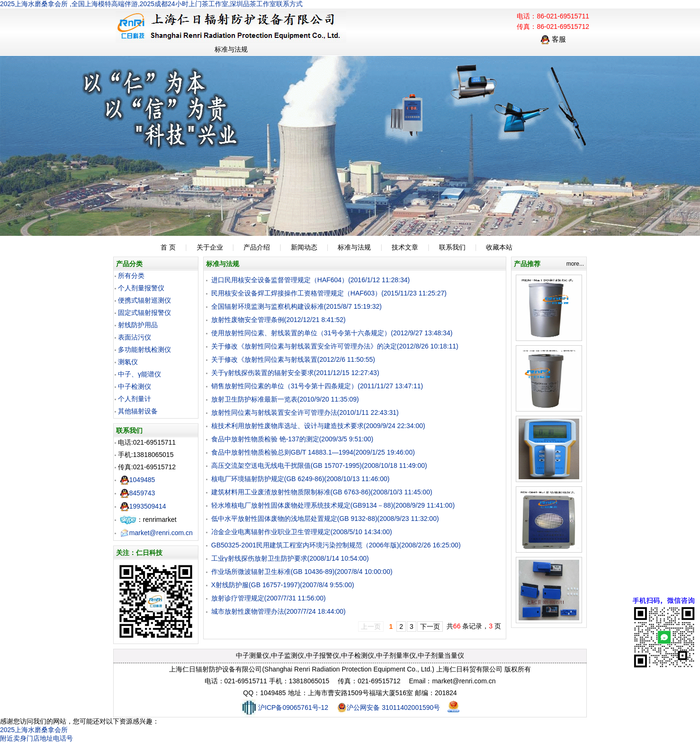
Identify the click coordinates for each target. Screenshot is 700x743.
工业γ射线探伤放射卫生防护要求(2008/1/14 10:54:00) (290, 558)
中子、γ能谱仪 (139, 374)
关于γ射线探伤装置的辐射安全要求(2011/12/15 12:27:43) (295, 373)
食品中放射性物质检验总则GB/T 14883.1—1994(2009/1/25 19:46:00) (313, 452)
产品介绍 (257, 247)
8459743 (138, 493)
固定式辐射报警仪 (144, 313)
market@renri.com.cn (156, 533)
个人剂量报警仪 (141, 288)
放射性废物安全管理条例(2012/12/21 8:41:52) (278, 320)
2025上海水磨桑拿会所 (34, 730)
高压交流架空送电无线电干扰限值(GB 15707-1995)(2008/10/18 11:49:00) (319, 465)
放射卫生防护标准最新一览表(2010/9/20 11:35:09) (285, 399)
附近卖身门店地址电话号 (36, 738)
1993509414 (143, 506)
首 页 (168, 247)
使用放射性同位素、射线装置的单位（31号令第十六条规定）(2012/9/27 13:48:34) (332, 333)
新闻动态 (304, 247)
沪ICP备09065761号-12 (284, 707)
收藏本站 (499, 247)
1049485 (138, 480)
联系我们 (452, 247)
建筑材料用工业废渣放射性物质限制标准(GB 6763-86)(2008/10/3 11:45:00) (322, 492)
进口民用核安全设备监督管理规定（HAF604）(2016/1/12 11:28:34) (310, 280)
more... (575, 264)
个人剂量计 (135, 399)
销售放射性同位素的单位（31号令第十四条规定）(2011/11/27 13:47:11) (317, 386)
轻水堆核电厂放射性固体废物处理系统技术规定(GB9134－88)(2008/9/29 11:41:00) (333, 505)
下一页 (430, 627)
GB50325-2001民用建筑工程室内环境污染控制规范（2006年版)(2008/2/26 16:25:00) (336, 545)
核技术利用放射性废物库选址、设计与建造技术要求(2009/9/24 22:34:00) (318, 426)
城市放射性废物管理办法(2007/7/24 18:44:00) (278, 611)
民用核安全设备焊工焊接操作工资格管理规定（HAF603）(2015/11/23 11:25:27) (329, 293)
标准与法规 (354, 247)
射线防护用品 (138, 325)
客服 (553, 39)
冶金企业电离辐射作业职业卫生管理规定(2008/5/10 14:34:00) (302, 532)
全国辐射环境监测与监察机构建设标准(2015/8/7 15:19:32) (296, 306)
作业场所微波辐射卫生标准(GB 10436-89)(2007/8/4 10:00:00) (302, 572)
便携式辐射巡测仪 (144, 300)
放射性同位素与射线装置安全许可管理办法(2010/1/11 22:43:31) (305, 412)
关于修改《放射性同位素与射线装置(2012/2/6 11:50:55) (293, 359)
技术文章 (405, 247)
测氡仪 (128, 362)
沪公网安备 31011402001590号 (389, 707)
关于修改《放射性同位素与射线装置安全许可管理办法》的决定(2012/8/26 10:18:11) (335, 346)
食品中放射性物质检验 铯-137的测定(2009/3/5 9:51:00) (292, 439)
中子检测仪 (135, 386)
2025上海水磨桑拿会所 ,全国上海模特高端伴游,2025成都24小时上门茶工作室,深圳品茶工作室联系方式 (151, 4)
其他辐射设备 (138, 411)
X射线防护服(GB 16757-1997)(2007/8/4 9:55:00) (283, 585)
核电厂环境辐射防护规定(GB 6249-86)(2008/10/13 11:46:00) (301, 479)
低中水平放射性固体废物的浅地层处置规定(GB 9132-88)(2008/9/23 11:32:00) (325, 519)
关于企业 (210, 247)
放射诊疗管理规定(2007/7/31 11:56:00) (269, 598)
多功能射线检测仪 (144, 349)
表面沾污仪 (135, 337)
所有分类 (131, 276)
